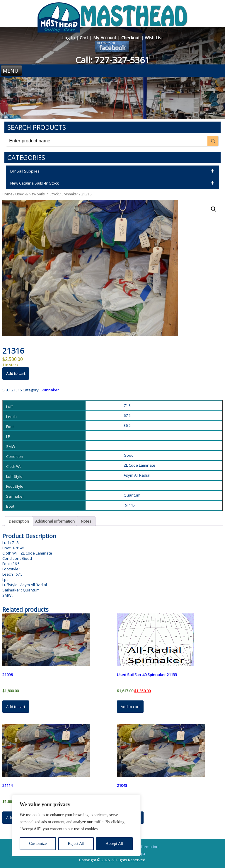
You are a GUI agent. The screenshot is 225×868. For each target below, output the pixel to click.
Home (7, 194)
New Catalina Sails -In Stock (113, 183)
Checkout (131, 37)
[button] (214, 209)
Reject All (76, 844)
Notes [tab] (86, 521)
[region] (76, 826)
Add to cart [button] (16, 707)
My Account (105, 37)
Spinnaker (70, 194)
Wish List (154, 37)
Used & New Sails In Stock (37, 194)
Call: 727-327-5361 (112, 60)
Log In (69, 37)
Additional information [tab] (55, 521)
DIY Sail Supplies (113, 171)
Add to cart (16, 374)
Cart (85, 37)
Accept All (114, 844)
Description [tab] (19, 521)
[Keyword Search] (107, 141)
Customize (38, 844)
